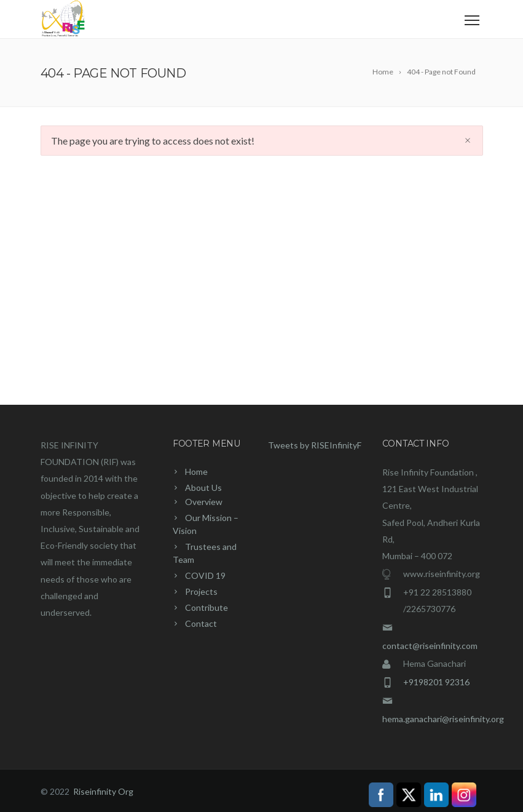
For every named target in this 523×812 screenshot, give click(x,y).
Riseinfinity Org (103, 791)
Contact (201, 623)
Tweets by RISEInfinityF (315, 445)
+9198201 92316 (436, 682)
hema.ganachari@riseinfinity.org (443, 719)
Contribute (206, 607)
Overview (204, 502)
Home (196, 472)
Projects (201, 591)
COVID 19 (205, 575)
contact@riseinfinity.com (430, 646)
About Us (203, 488)
